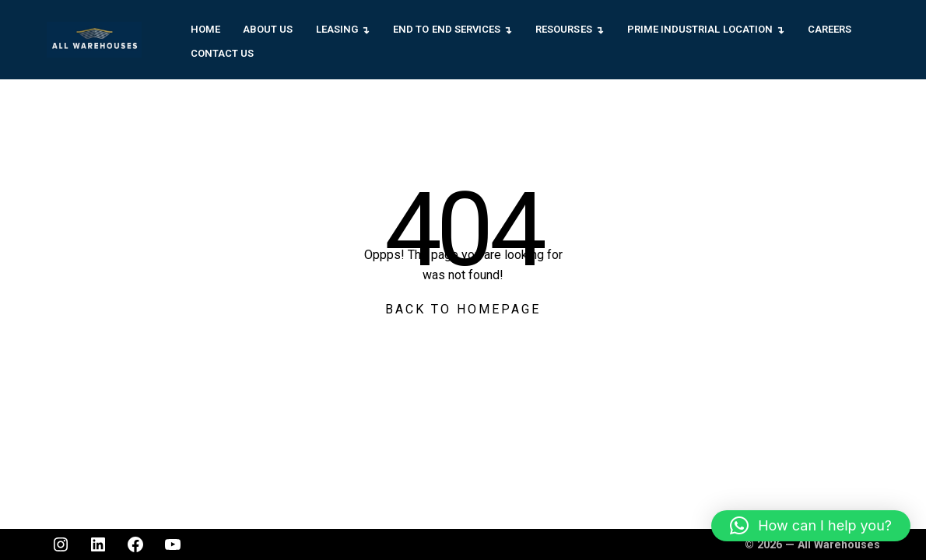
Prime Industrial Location (700, 29)
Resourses (563, 29)
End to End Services (447, 29)
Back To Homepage (463, 309)
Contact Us (222, 53)
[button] (811, 526)
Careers (830, 29)
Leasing (337, 29)
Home (205, 29)
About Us (268, 29)
